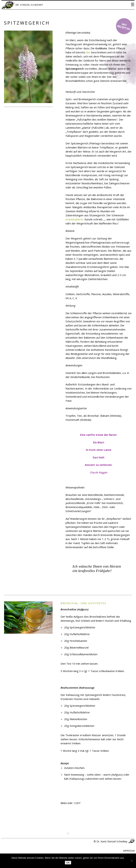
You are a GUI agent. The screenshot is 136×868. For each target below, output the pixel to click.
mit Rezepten (124, 27)
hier (88, 52)
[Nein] (132, 861)
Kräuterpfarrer (75, 219)
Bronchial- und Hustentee (83, 603)
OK (68, 863)
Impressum (129, 851)
